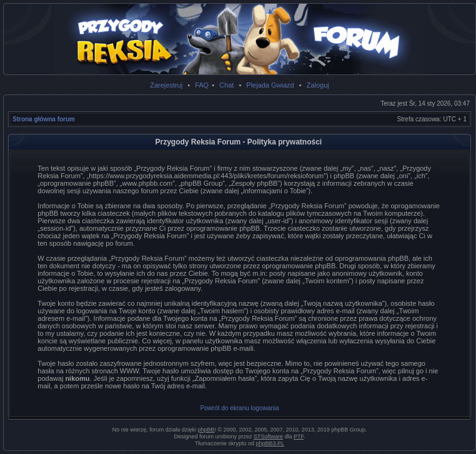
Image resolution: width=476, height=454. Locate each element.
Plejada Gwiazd (270, 85)
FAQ (202, 85)
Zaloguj (318, 85)
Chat (226, 85)
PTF (299, 436)
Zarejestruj (166, 85)
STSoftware (268, 436)
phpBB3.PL (270, 443)
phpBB (206, 430)
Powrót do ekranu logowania (239, 408)
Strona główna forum (44, 119)
